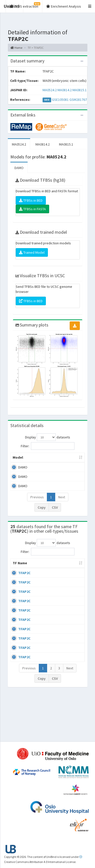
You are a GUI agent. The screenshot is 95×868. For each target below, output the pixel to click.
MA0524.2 (50, 90)
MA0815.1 (80, 90)
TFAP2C (24, 578)
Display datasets (48, 437)
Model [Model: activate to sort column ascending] (18, 457)
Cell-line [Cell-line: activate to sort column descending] (43, 568)
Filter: (48, 446)
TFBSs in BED (31, 200)
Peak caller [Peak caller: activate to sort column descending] (43, 457)
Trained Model (32, 252)
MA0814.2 (65, 90)
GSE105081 (60, 100)
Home (16, 48)
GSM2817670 (79, 100)
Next (62, 497)
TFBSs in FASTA (32, 209)
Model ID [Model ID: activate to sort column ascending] (69, 457)
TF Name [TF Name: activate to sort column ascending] (17, 566)
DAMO (19, 168)
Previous (37, 497)
